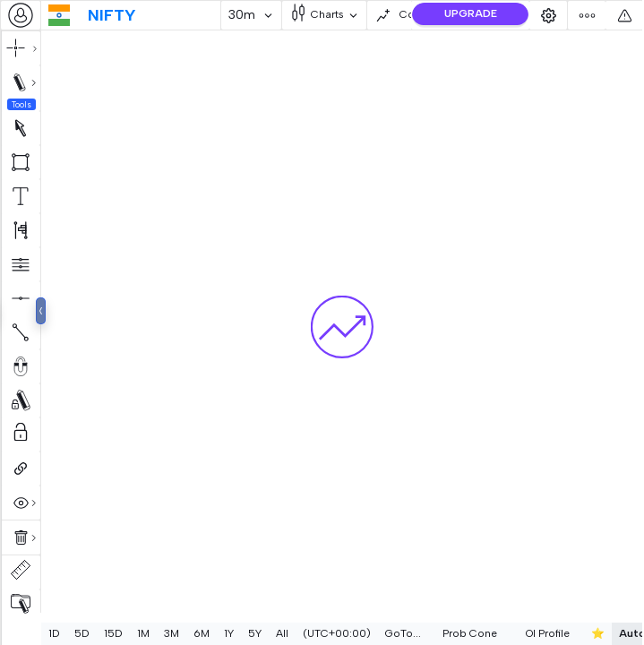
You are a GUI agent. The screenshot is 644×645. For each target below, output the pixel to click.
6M (202, 633)
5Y (255, 633)
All (282, 633)
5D (82, 633)
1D (54, 633)
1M (143, 633)
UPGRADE (471, 13)
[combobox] (21, 15)
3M (172, 633)
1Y (229, 633)
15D (113, 633)
